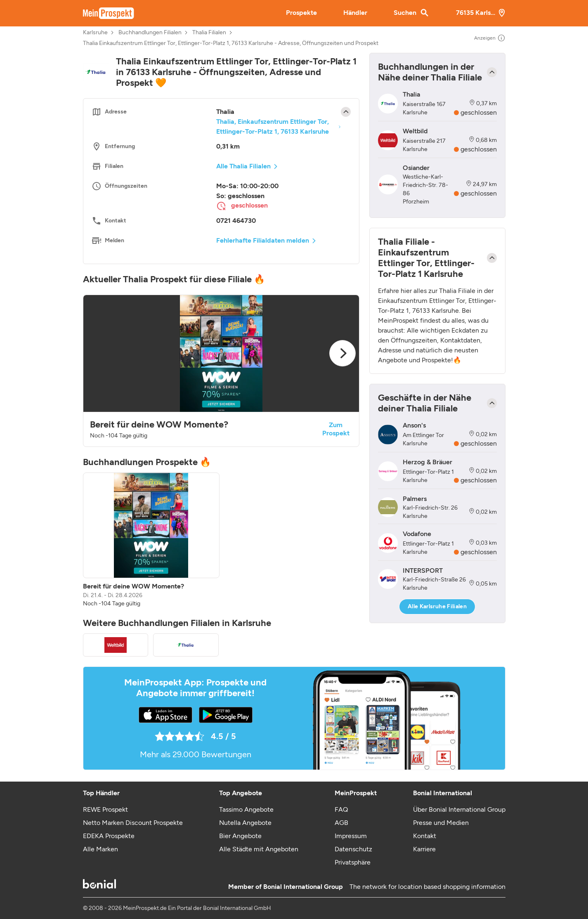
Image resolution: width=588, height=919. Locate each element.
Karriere (424, 849)
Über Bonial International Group (459, 809)
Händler (355, 13)
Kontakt (425, 836)
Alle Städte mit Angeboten (259, 849)
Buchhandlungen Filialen (150, 33)
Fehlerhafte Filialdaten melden (263, 240)
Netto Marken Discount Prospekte (133, 823)
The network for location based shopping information (427, 887)
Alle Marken (100, 849)
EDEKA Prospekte (109, 836)
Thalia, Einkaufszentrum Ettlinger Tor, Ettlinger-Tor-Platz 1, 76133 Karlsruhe (273, 126)
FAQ (341, 809)
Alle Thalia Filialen (243, 166)
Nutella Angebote (245, 823)
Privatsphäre (353, 862)
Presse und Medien (441, 823)
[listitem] (151, 540)
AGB (341, 823)
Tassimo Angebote (246, 809)
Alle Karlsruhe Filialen (437, 606)
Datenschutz (353, 849)
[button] (221, 371)
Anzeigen (490, 38)
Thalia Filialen (209, 33)
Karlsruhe (95, 33)
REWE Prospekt (105, 809)
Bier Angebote (240, 836)
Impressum (351, 836)
